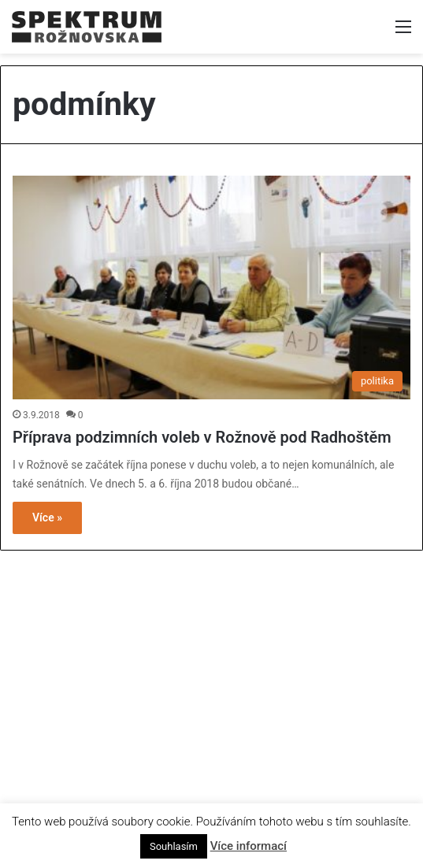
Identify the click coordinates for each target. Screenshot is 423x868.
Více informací (249, 846)
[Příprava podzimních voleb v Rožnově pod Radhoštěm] (211, 288)
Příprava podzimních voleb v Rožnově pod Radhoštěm (202, 437)
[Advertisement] (212, 673)
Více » (47, 517)
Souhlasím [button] (174, 846)
